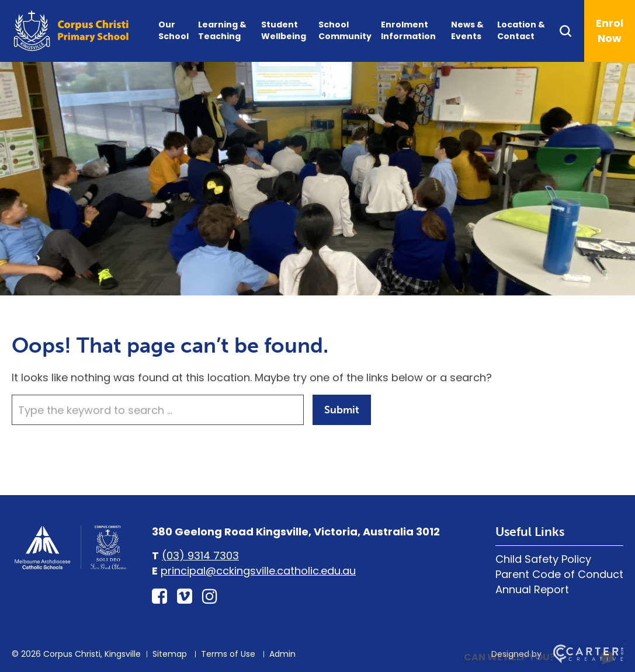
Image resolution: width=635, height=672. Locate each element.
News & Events (467, 30)
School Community (345, 30)
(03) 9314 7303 (200, 556)
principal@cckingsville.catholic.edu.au (258, 571)
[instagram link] (210, 597)
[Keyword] (158, 410)
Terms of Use (228, 654)
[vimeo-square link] (185, 597)
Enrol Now (610, 31)
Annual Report (532, 589)
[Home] (70, 568)
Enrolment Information (408, 30)
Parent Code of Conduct (559, 574)
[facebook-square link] (159, 597)
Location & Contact (521, 30)
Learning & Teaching (222, 30)
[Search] (571, 31)
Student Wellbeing (284, 30)
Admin (282, 654)
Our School (174, 30)
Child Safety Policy (543, 559)
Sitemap (170, 654)
